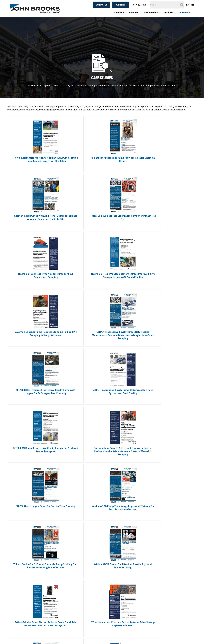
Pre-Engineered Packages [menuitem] (117, 639)
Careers (120, 5)
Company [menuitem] (119, 13)
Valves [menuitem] (65, 597)
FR (192, 5)
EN (188, 5)
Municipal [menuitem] (151, 601)
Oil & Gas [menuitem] (150, 605)
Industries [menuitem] (169, 13)
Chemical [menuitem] (151, 586)
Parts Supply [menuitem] (152, 636)
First (79, 528)
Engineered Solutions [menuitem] (72, 616)
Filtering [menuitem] (66, 594)
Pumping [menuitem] (66, 590)
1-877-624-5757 (140, 5)
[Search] (167, 5)
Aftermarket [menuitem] (155, 630)
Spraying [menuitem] (66, 586)
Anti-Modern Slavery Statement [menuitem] (36, 639)
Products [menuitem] (134, 13)
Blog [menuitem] (64, 636)
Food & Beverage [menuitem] (154, 590)
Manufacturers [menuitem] (151, 13)
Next (116, 528)
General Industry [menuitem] (154, 594)
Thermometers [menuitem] (69, 612)
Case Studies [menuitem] (68, 639)
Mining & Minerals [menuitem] (155, 597)
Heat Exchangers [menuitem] (70, 605)
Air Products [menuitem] (68, 601)
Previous (91, 528)
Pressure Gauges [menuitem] (70, 608)
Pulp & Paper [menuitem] (152, 608)
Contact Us (102, 5)
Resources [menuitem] (185, 13)
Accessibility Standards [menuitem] (31, 636)
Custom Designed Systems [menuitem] (118, 636)
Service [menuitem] (150, 639)
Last (126, 528)
